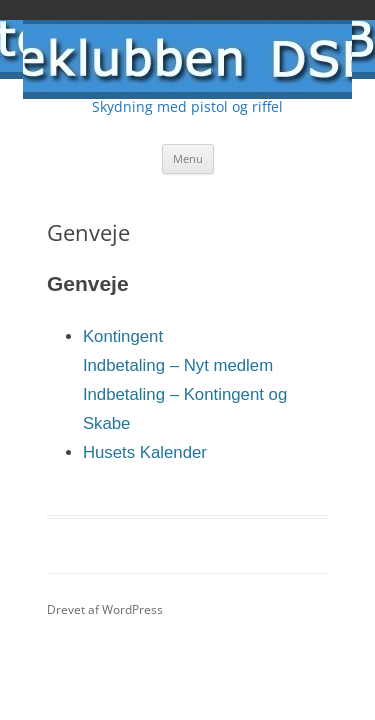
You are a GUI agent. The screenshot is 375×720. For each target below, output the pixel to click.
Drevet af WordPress (105, 609)
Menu (188, 158)
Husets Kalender (145, 452)
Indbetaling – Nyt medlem (178, 365)
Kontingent (123, 336)
